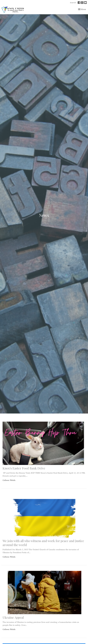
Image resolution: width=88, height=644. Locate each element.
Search (73, 3)
